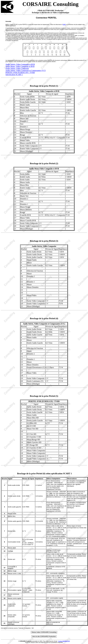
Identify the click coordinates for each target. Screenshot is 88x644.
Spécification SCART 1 (14, 75)
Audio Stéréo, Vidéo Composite (17, 68)
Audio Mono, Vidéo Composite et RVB (20, 66)
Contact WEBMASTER (64, 641)
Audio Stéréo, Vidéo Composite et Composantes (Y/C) (26, 70)
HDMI (64, 25)
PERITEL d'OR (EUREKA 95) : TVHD (20, 73)
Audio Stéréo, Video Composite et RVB (20, 64)
